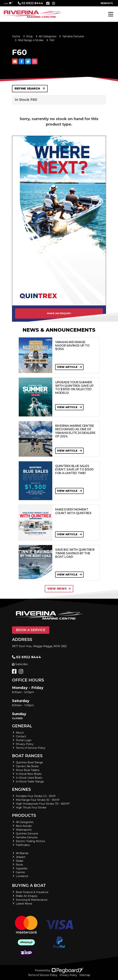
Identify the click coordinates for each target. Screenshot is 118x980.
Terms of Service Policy (31, 748)
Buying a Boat (29, 885)
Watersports (24, 830)
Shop (29, 36)
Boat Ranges (27, 756)
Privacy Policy (25, 744)
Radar (20, 861)
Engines (21, 789)
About (20, 733)
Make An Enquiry (27, 896)
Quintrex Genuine (27, 834)
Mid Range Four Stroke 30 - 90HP (38, 800)
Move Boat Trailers (28, 770)
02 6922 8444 (30, 3)
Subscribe (20, 664)
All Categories (48, 36)
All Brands (22, 853)
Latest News (24, 904)
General (22, 726)
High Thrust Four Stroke (31, 808)
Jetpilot (21, 857)
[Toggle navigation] (111, 14)
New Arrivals (24, 826)
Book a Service (31, 630)
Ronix (19, 865)
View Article (69, 367)
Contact (21, 736)
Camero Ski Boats (27, 766)
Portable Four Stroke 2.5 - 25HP (36, 796)
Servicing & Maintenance (32, 900)
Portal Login (24, 740)
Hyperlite (22, 868)
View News (59, 589)
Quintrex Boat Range (29, 762)
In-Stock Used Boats (29, 778)
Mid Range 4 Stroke (31, 40)
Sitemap (85, 975)
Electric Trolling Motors (30, 841)
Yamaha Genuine (73, 36)
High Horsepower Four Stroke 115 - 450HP (43, 804)
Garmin (20, 872)
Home (16, 36)
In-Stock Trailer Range (30, 782)
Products (24, 815)
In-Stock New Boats (29, 774)
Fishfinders (23, 845)
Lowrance (22, 876)
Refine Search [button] (30, 89)
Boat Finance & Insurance (32, 892)
